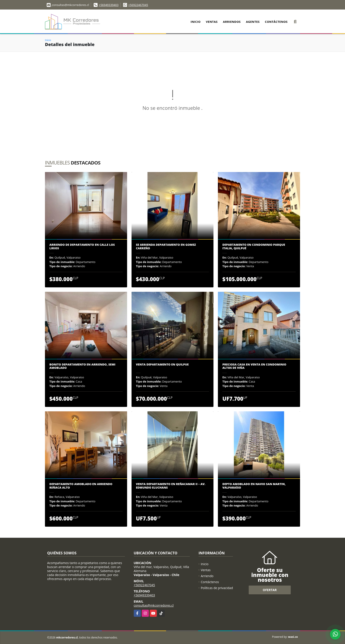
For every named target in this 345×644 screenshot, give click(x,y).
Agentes (253, 22)
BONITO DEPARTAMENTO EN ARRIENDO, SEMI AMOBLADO (82, 366)
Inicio (196, 22)
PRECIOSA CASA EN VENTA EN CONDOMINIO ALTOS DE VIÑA (254, 366)
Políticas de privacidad (217, 588)
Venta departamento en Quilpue (162, 365)
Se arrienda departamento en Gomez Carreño (166, 247)
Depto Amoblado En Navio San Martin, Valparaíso (254, 486)
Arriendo (207, 576)
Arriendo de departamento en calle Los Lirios (82, 247)
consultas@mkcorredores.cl (154, 605)
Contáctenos (276, 22)
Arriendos (232, 22)
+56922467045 (138, 5)
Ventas (212, 22)
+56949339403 (109, 5)
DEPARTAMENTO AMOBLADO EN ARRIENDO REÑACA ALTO (81, 486)
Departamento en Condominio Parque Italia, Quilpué (254, 247)
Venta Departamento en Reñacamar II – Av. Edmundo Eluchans (171, 486)
